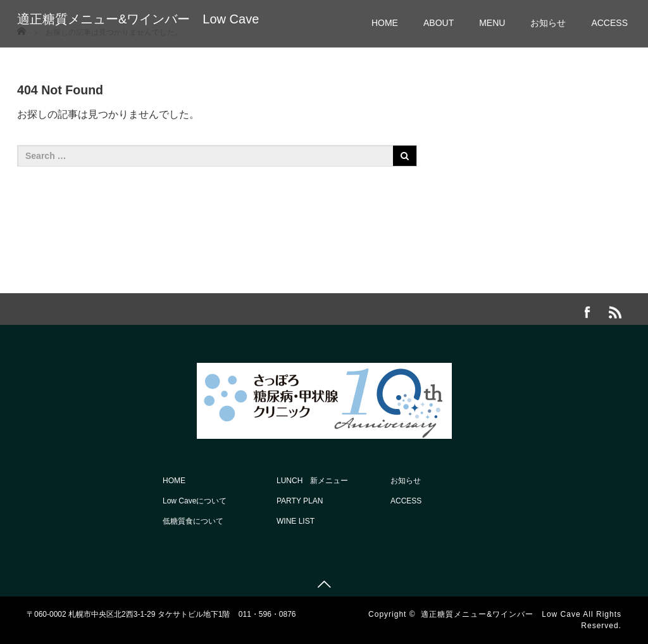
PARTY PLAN (300, 501)
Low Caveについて (195, 501)
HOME (385, 23)
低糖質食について (193, 521)
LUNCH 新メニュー (312, 481)
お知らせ (548, 23)
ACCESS (609, 23)
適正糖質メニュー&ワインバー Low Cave (138, 19)
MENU (492, 23)
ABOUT (439, 23)
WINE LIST (296, 521)
